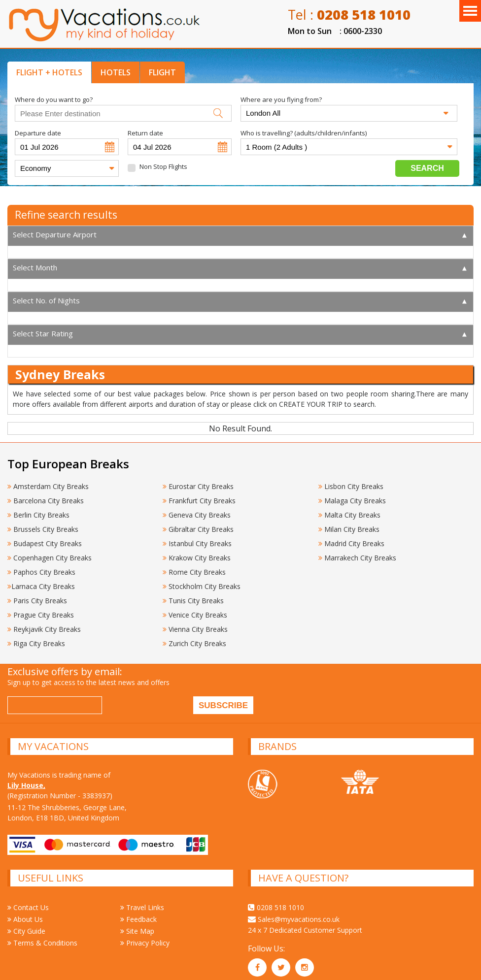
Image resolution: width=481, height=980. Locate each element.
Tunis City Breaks (194, 593)
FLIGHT (162, 72)
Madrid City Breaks (351, 536)
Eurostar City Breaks (198, 478)
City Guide (26, 923)
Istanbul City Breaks (197, 536)
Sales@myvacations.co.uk (294, 911)
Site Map (137, 923)
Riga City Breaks (36, 636)
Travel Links (142, 899)
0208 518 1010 (276, 899)
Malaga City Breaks (352, 493)
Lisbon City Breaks (351, 478)
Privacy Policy (145, 935)
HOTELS (116, 72)
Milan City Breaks (349, 521)
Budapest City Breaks (45, 536)
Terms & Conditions (42, 935)
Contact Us (28, 899)
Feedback (138, 911)
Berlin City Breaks (38, 507)
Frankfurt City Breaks (199, 493)
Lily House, (26, 777)
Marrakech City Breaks (357, 550)
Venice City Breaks (195, 607)
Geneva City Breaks (197, 507)
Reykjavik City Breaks (44, 621)
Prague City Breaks (41, 607)
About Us (25, 911)
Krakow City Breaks (197, 550)
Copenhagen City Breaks (50, 550)
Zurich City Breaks (194, 636)
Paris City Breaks (37, 593)
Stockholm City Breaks (202, 578)
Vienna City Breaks (195, 621)
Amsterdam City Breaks (48, 478)
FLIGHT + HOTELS (49, 72)
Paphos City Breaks (41, 564)
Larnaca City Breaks (41, 578)
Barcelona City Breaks (46, 493)
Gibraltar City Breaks (198, 521)
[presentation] (182, 699)
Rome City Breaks (194, 564)
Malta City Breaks (349, 507)
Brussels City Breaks (43, 521)
